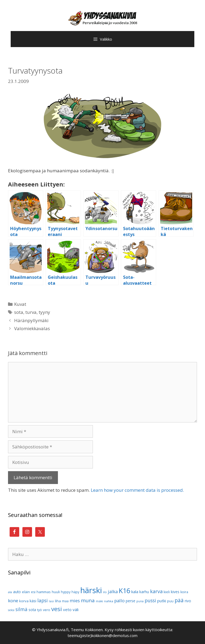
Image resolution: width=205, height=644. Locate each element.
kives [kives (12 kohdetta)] (175, 592)
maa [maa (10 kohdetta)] (65, 601)
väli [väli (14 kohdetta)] (76, 609)
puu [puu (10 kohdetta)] (170, 601)
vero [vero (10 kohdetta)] (47, 610)
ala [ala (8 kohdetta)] (10, 592)
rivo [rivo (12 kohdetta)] (188, 601)
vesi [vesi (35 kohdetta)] (57, 609)
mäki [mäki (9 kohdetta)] (99, 601)
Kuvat (20, 304)
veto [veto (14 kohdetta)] (67, 609)
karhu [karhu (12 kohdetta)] (144, 592)
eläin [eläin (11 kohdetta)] (26, 592)
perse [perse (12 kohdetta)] (131, 601)
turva (31, 312)
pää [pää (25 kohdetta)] (179, 600)
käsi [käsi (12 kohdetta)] (33, 601)
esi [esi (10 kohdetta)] (33, 592)
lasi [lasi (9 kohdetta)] (51, 601)
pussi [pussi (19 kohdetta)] (150, 601)
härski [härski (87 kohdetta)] (91, 590)
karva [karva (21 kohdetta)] (156, 591)
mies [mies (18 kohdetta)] (75, 601)
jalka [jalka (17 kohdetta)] (113, 591)
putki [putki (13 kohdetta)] (162, 601)
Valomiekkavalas (32, 328)
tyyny (44, 312)
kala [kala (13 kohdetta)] (135, 592)
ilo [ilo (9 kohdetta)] (105, 592)
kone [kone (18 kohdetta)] (13, 601)
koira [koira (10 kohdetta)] (184, 592)
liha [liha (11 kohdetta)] (58, 601)
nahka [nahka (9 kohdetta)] (109, 601)
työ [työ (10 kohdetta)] (40, 610)
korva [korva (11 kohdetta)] (24, 601)
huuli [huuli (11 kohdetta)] (56, 592)
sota (19, 312)
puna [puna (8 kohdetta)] (140, 601)
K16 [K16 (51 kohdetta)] (125, 590)
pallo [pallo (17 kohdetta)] (119, 601)
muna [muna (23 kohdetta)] (88, 600)
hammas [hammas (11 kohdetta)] (44, 592)
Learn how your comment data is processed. (137, 490)
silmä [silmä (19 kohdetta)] (21, 609)
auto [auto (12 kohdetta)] (17, 592)
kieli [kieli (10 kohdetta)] (167, 592)
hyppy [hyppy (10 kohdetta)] (66, 592)
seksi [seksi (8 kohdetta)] (11, 610)
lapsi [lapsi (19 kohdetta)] (43, 601)
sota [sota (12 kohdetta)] (32, 610)
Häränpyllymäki (31, 320)
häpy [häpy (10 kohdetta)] (75, 592)
